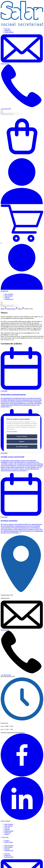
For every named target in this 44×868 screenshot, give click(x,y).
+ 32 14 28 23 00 (22, 87)
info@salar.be (5, 630)
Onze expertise (9, 294)
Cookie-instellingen (22, 436)
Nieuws (20, 309)
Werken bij (8, 30)
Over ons (7, 29)
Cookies (7, 841)
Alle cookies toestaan (22, 447)
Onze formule (8, 296)
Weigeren (22, 442)
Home (3, 309)
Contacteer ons (9, 299)
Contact (7, 834)
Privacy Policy (9, 842)
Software (7, 297)
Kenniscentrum (9, 32)
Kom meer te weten (12, 431)
